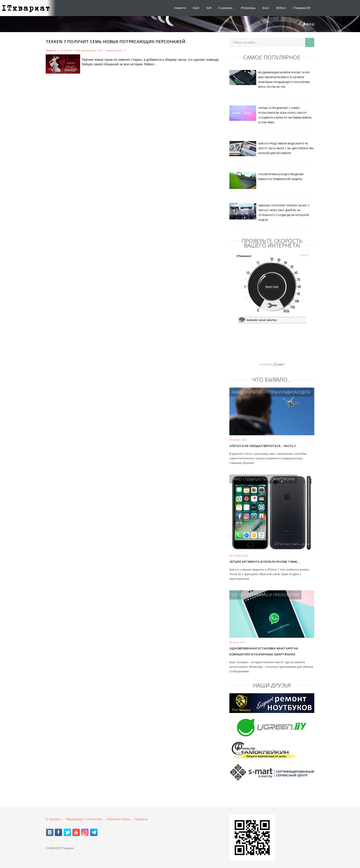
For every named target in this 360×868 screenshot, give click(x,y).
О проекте (53, 819)
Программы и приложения (271, 595)
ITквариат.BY (302, 8)
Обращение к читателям (84, 819)
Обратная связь (118, 819)
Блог (266, 8)
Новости (180, 8)
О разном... (226, 8)
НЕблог (281, 8)
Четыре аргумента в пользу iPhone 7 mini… (264, 562)
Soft (209, 8)
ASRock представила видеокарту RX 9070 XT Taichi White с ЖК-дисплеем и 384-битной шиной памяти (286, 148)
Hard (196, 8)
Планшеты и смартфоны (270, 479)
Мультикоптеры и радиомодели (278, 392)
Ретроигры (248, 8)
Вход (308, 24)
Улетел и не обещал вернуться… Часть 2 (262, 446)
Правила (141, 819)
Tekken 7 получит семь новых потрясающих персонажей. (116, 42)
